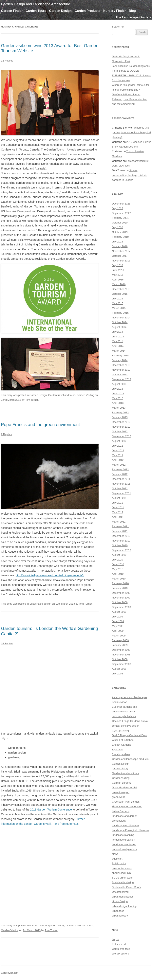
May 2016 (118, 275)
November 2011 (121, 484)
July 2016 (118, 265)
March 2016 (119, 284)
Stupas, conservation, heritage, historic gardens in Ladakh (129, 175)
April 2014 (118, 346)
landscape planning (123, 835)
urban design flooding (124, 906)
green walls (119, 797)
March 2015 (119, 308)
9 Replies (6, 434)
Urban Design (120, 901)
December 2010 (121, 536)
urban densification (123, 897)
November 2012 (121, 427)
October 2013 (120, 374)
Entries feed (119, 944)
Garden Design (60, 11)
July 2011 (118, 503)
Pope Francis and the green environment (40, 425)
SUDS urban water (123, 878)
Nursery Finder (115, 11)
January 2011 (120, 531)
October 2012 (120, 431)
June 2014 (118, 337)
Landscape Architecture (125, 825)
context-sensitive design (126, 726)
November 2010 (121, 541)
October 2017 (120, 256)
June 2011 (118, 507)
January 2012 (120, 474)
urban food (118, 911)
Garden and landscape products (130, 759)
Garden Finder (12, 11)
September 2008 (122, 664)
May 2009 (118, 626)
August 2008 (119, 669)
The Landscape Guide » (133, 17)
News (115, 854)
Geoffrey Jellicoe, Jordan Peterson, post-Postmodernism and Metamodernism (130, 99)
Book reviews (120, 702)
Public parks (119, 863)
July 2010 (118, 560)
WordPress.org (121, 954)
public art (117, 859)
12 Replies (7, 61)
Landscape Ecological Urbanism (130, 830)
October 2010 (120, 545)
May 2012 (118, 455)
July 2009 (118, 617)
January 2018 (120, 246)
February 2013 (120, 412)
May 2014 (118, 341)
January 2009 (120, 645)
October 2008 (120, 659)
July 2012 (118, 446)
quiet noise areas (122, 868)
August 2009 (119, 612)
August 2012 (119, 441)
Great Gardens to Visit (125, 787)
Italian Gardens (121, 811)
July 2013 (118, 389)
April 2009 (118, 631)
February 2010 (120, 583)
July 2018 (118, 242)
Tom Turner (32, 400)
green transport (121, 792)
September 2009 (122, 607)
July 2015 (118, 299)
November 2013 (121, 370)
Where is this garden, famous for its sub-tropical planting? (132, 132)
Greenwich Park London (126, 802)
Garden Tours (36, 11)
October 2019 (120, 232)
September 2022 (122, 213)
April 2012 (118, 460)
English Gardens (122, 745)
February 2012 (120, 469)
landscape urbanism (123, 840)
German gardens (122, 783)
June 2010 (118, 564)
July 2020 (118, 227)
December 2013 (121, 365)
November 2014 (121, 318)
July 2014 (118, 332)
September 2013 (122, 379)
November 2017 (121, 251)
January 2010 (120, 588)
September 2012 (122, 436)
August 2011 (119, 498)
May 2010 (118, 569)
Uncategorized (120, 892)
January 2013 (120, 417)
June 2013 (118, 393)
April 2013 (118, 403)
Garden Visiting (85, 395)
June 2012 (118, 450)
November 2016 (121, 261)
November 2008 (121, 655)
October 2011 (120, 488)
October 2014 (120, 322)
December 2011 (121, 479)
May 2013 (118, 398)
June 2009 (118, 621)
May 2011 (118, 512)
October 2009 (120, 602)
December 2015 (121, 289)
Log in (115, 939)
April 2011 (118, 517)
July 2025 (118, 208)
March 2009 (119, 636)
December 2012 (121, 422)
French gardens (121, 754)
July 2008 (118, 674)
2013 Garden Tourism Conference (51, 810)
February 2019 (120, 237)
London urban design (124, 844)
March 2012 (119, 465)
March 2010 (119, 579)
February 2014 (120, 356)
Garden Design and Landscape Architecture (36, 4)
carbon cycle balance (124, 716)
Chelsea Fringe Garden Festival (130, 721)
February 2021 (120, 218)
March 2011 (119, 522)
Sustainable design (40, 604)
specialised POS (121, 873)
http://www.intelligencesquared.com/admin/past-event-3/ (50, 575)
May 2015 (118, 303)
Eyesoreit (117, 749)
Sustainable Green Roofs (126, 887)
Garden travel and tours (62, 395)
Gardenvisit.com (10, 973)
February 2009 (120, 640)
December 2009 (121, 593)
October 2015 (120, 294)
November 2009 (121, 598)
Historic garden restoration (127, 806)
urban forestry (120, 916)
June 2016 (118, 270)
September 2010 (122, 550)
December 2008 (121, 650)
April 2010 (118, 574)
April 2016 (118, 280)
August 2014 (119, 327)
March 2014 (119, 351)
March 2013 (119, 408)
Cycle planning (120, 731)
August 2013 (119, 384)
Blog (132, 11)
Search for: (118, 27)
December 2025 (121, 204)
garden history (56, 926)
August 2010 (119, 555)
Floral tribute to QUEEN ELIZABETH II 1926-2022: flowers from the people (131, 75)
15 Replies (7, 643)
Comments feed (121, 949)
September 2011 (122, 493)
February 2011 (120, 526)
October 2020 (120, 223)
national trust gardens (124, 849)
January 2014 (120, 360)
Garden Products (87, 11)
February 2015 (120, 313)
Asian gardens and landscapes (130, 697)
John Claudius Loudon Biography (131, 66)
